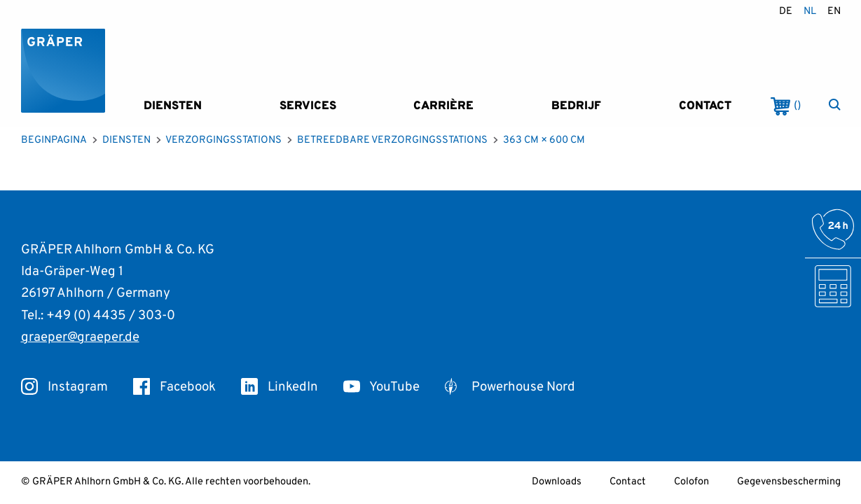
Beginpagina (54, 140)
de (786, 12)
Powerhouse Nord (510, 387)
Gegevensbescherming (789, 482)
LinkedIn (280, 387)
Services (308, 106)
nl (810, 12)
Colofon (691, 482)
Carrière (443, 106)
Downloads (557, 482)
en (834, 12)
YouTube (381, 387)
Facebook (174, 387)
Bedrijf (576, 106)
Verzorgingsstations (223, 140)
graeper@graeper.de (80, 337)
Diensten (173, 106)
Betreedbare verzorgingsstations (392, 140)
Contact (705, 106)
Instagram (64, 387)
